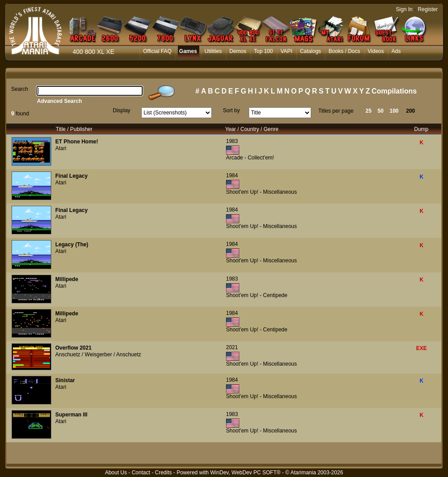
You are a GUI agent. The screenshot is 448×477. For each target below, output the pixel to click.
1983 (232, 141)
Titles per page (336, 111)
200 (411, 111)
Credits (163, 473)
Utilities (213, 51)
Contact (141, 473)
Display (121, 110)
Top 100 (264, 51)
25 (368, 111)
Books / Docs (344, 51)
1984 (232, 175)
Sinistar (65, 380)
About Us (116, 473)
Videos (376, 51)
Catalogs (310, 51)
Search (20, 89)
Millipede (67, 279)
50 (380, 111)
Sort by (231, 110)
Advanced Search (60, 101)
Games (188, 51)
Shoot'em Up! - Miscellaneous (261, 192)
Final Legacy (72, 176)
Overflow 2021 (73, 348)
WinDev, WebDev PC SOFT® (246, 473)
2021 (232, 347)
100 (394, 111)
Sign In (404, 9)
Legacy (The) (72, 245)
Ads (396, 51)
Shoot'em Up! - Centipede (257, 295)
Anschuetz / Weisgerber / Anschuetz (98, 355)
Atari (61, 148)
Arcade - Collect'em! (250, 158)
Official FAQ (157, 51)
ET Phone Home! (77, 142)
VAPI (286, 51)
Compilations (394, 91)
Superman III (71, 415)
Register (428, 9)
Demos (238, 51)
